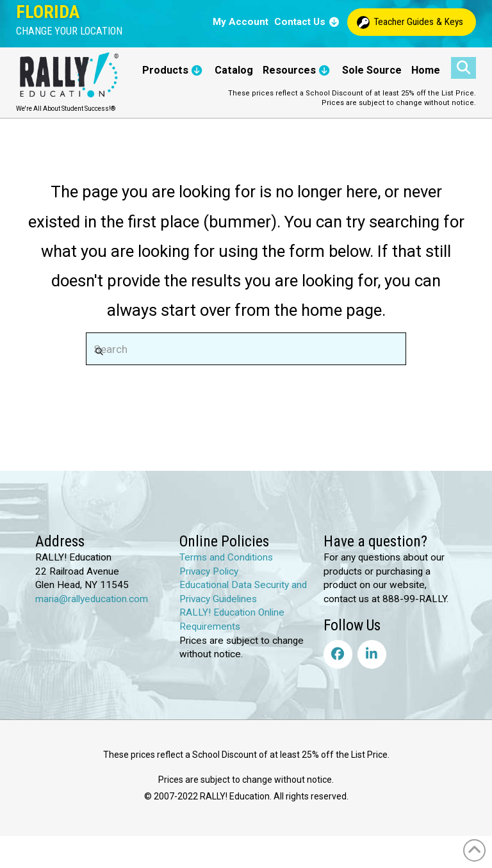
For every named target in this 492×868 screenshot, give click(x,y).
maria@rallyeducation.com (92, 599)
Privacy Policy (209, 571)
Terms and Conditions (226, 557)
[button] (69, 31)
